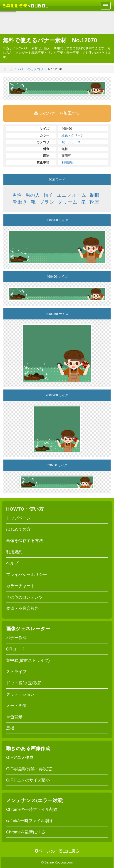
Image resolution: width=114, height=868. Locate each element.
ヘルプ (12, 563)
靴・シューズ (71, 142)
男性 (17, 195)
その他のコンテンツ (25, 597)
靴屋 (94, 202)
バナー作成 (16, 638)
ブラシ (47, 202)
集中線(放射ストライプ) (28, 660)
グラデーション (20, 694)
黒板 (10, 728)
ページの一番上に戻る (57, 851)
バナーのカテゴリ (31, 69)
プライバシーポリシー (27, 575)
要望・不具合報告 (22, 608)
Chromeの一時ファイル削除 (32, 809)
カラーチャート (20, 586)
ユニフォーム (71, 195)
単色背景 (14, 717)
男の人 (33, 195)
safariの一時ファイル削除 (30, 821)
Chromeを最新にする (26, 832)
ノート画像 (16, 706)
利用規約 (68, 162)
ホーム (8, 69)
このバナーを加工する (57, 113)
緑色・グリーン (73, 135)
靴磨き (20, 202)
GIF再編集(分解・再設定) (29, 769)
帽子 (48, 195)
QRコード (15, 649)
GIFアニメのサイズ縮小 (28, 780)
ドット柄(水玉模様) (24, 683)
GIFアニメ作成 (20, 758)
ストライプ (16, 672)
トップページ (18, 518)
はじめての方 (18, 529)
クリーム (68, 202)
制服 (95, 195)
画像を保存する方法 (25, 541)
